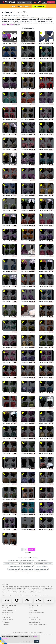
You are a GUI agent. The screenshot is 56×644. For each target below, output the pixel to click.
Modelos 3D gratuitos (7, 613)
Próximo (32, 549)
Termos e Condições (34, 622)
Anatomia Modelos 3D (35, 572)
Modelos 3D (5, 608)
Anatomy (11, 25)
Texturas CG (5, 615)
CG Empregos (5, 625)
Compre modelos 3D (9, 605)
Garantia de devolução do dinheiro (38, 625)
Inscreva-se (51, 2)
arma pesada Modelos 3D (41, 569)
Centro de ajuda (33, 610)
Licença (31, 615)
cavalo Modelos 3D (9, 563)
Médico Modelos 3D (13, 569)
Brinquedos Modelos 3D (41, 566)
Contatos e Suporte (36, 605)
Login (44, 2)
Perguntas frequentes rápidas (37, 613)
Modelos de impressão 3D (9, 610)
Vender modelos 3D (7, 617)
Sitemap (50, 634)
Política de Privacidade (35, 620)
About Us (5, 584)
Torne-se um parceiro (7, 620)
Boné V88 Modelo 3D (8, 43)
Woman (4, 25)
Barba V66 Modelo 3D (26, 43)
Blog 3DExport (6, 622)
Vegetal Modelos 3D (14, 566)
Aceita (37, 641)
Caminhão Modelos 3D (21, 572)
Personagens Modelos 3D (28, 561)
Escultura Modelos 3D (14, 561)
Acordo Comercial (34, 617)
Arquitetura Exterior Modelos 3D (24, 563)
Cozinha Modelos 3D (42, 561)
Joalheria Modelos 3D (27, 566)
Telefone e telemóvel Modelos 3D (43, 563)
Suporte (31, 608)
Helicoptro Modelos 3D (27, 569)
